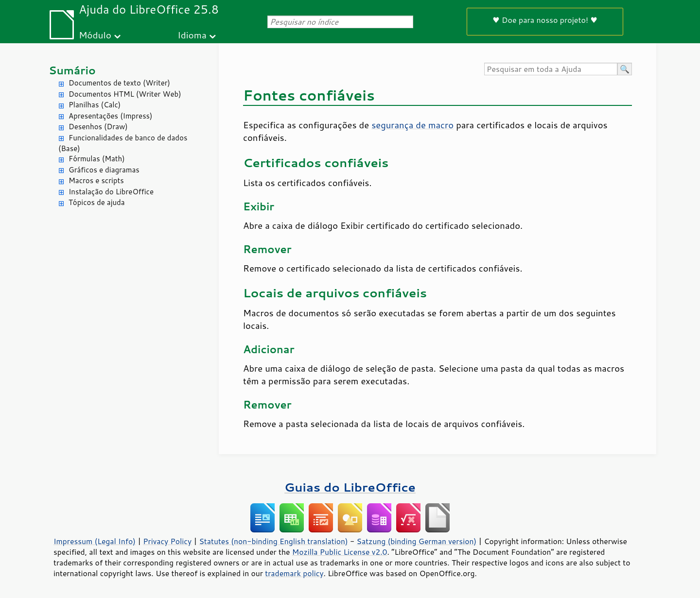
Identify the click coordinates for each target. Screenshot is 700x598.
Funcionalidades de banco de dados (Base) (123, 143)
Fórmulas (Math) (97, 159)
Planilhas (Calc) (95, 105)
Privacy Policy (167, 541)
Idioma (192, 35)
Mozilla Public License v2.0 (340, 552)
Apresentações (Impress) (111, 116)
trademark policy (294, 573)
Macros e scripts (96, 180)
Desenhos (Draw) (98, 127)
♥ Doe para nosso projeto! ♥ (545, 20)
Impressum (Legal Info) (95, 541)
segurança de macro (412, 125)
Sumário (72, 70)
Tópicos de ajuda (97, 202)
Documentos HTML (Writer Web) (125, 94)
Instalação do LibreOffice (111, 192)
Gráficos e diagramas (104, 170)
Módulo (95, 35)
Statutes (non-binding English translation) (273, 541)
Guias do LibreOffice (350, 487)
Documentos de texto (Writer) (119, 83)
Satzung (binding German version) (417, 541)
